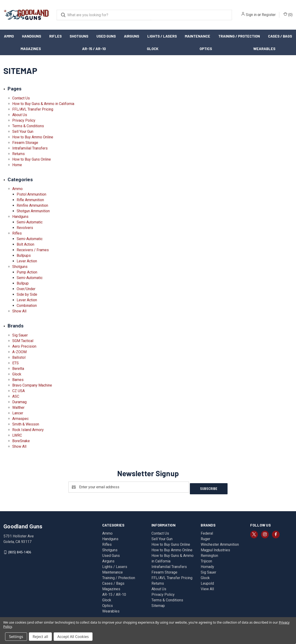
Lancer (18, 413)
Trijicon (206, 560)
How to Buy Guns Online (32, 159)
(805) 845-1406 (20, 550)
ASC (16, 396)
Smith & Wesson (26, 424)
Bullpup (23, 283)
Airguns (132, 36)
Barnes (18, 380)
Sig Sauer (20, 335)
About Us (20, 115)
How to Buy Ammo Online (33, 137)
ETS (15, 363)
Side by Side (27, 294)
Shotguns (79, 36)
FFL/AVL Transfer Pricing (33, 109)
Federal (207, 532)
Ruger (205, 537)
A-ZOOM (19, 352)
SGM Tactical (23, 341)
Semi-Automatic (30, 222)
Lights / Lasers (162, 36)
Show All (19, 311)
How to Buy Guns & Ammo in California (43, 104)
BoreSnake (21, 441)
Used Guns (106, 36)
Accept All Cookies (73, 637)
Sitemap (158, 604)
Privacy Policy (24, 120)
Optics (206, 49)
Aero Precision (24, 346)
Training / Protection (239, 36)
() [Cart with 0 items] (288, 14)
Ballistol (19, 357)
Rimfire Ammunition (32, 205)
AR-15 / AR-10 (94, 49)
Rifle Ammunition (30, 200)
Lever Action (27, 261)
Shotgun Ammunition (33, 211)
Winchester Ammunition (220, 543)
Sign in (251, 15)
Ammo (9, 36)
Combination (27, 306)
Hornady (207, 565)
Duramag (19, 402)
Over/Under (26, 289)
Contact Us (21, 98)
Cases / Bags (113, 582)
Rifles (55, 36)
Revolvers (25, 228)
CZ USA (18, 391)
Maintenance (197, 36)
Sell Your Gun (23, 132)
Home (17, 165)
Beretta (18, 369)
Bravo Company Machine (32, 385)
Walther (18, 408)
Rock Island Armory (28, 430)
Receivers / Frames (33, 250)
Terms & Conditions (28, 126)
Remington (209, 554)
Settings (16, 637)
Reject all (40, 637)
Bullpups (24, 255)
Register (269, 15)
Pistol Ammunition (31, 194)
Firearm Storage (25, 143)
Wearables (264, 49)
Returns (18, 154)
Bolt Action (25, 244)
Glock (153, 49)
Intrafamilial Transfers (30, 148)
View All (207, 587)
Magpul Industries (215, 548)
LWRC (17, 435)
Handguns (32, 36)
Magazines (31, 49)
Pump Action (27, 272)
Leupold (207, 582)
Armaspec (20, 419)
